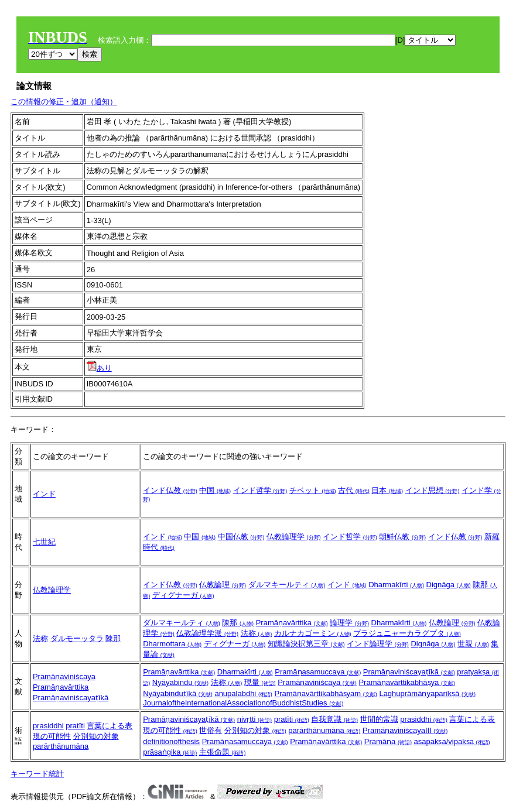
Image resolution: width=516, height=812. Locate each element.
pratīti (75, 726)
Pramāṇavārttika (292, 623)
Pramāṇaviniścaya (64, 676)
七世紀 (44, 542)
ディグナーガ (183, 595)
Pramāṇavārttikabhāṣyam (326, 693)
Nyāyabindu (180, 682)
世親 (473, 644)
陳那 (113, 638)
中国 (215, 490)
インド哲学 (260, 490)
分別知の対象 (96, 736)
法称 (40, 638)
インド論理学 (378, 644)
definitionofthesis (171, 741)
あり (99, 368)
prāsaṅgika (170, 752)
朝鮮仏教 (402, 537)
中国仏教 (241, 537)
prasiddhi (48, 726)
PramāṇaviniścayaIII (405, 730)
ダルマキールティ (287, 585)
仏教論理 (223, 585)
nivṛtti (254, 719)
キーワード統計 (37, 774)
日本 (387, 490)
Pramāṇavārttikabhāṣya (406, 682)
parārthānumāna (61, 746)
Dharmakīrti (396, 585)
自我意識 (334, 719)
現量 (260, 682)
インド (44, 494)
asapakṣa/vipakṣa (452, 741)
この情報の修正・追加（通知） (64, 102)
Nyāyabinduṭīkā (178, 693)
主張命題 (223, 752)
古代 (354, 490)
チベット (313, 490)
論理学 (349, 623)
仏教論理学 (294, 537)
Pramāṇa (388, 741)
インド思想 (433, 490)
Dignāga (449, 585)
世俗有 (211, 730)
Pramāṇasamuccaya (318, 672)
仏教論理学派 (207, 633)
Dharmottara (172, 644)
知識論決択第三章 (306, 644)
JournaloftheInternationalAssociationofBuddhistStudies (243, 703)
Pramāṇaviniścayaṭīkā (71, 698)
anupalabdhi (243, 693)
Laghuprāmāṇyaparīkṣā (427, 693)
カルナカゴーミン (313, 633)
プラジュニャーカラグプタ (407, 633)
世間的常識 (379, 719)
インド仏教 (170, 490)
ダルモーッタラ (77, 638)
